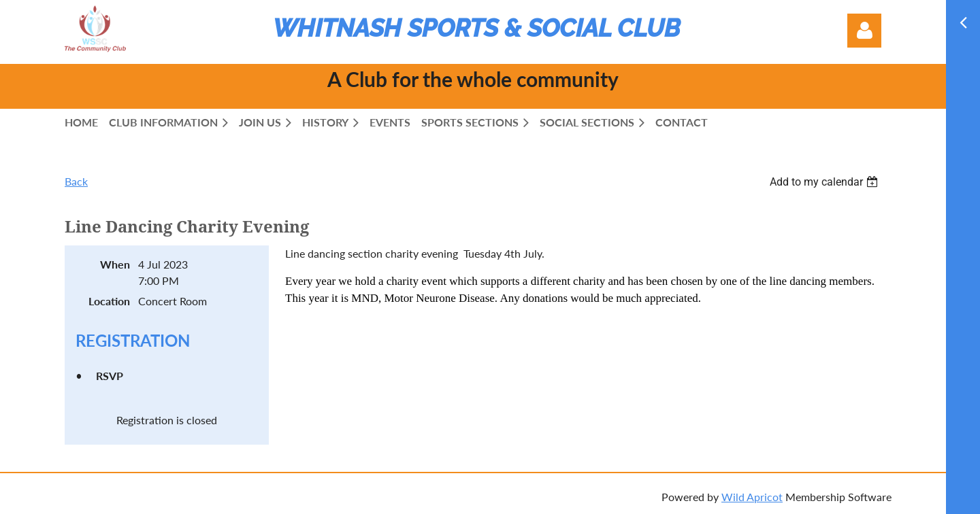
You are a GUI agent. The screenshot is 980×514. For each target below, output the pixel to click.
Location (109, 301)
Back (76, 181)
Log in (864, 31)
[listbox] (826, 182)
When (115, 264)
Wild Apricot (752, 497)
